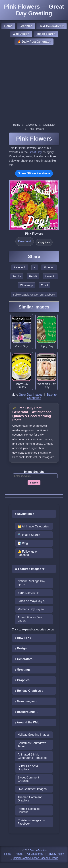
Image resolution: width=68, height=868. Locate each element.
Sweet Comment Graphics (28, 779)
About (19, 854)
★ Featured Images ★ (30, 569)
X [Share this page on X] (35, 267)
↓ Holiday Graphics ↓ (29, 691)
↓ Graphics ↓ (23, 680)
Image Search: (34, 472)
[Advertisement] (34, 82)
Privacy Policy (56, 854)
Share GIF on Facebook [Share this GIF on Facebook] (34, 173)
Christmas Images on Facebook (31, 822)
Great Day (49, 125)
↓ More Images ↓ (26, 701)
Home (8, 26)
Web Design (21, 34)
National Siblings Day (31, 583)
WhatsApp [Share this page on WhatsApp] (26, 285)
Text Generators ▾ (51, 26)
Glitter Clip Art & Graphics (28, 768)
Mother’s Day (31, 609)
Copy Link (44, 242)
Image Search (46, 34)
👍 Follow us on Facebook (28, 553)
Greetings (32, 125)
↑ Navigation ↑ (24, 514)
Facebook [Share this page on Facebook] (20, 267)
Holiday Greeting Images (34, 735)
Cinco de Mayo (31, 601)
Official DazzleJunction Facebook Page (35, 858)
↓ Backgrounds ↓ (26, 712)
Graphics (26, 26)
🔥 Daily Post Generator (34, 42)
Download (25, 241)
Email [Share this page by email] (44, 285)
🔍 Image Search (29, 535)
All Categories (35, 854)
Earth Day (28, 593)
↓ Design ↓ (22, 648)
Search (34, 483)
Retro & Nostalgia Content (29, 810)
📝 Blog (23, 543)
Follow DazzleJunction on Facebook (34, 295)
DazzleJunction (39, 850)
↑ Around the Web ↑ (28, 722)
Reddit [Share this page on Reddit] (33, 276)
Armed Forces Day (30, 619)
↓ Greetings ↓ (24, 670)
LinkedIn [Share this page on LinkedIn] (50, 276)
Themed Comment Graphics (30, 799)
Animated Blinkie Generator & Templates (32, 756)
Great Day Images (31, 395)
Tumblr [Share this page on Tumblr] (17, 276)
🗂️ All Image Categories (33, 526)
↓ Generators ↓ (25, 659)
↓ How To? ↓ (23, 638)
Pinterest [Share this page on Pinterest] (49, 267)
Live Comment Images (32, 789)
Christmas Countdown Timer (32, 745)
